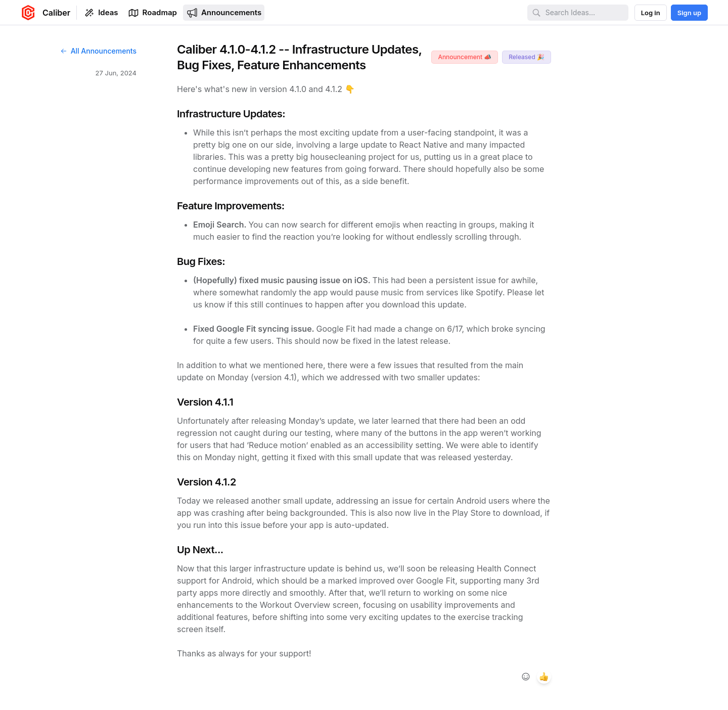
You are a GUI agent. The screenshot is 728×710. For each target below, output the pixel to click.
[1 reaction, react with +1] (544, 677)
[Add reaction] (526, 677)
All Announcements (98, 51)
